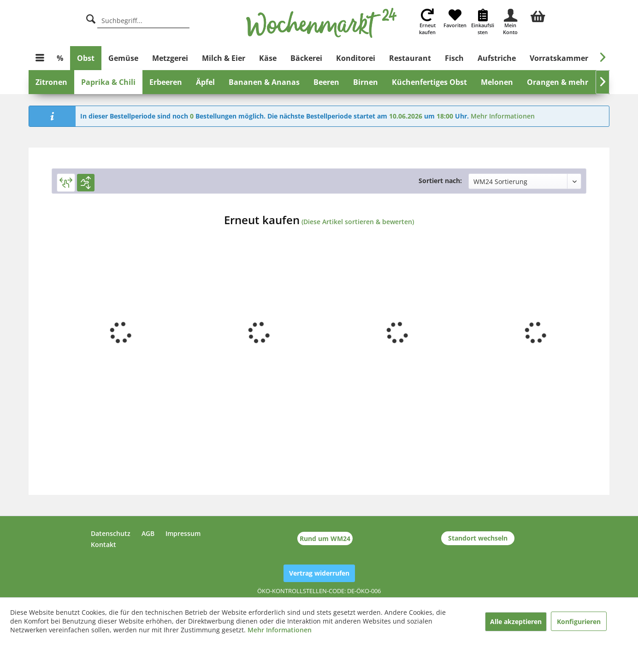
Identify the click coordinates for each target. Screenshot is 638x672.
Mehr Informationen (503, 116)
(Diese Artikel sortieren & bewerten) (358, 222)
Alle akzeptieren (516, 621)
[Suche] (91, 18)
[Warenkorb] (538, 15)
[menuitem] (538, 15)
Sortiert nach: (440, 181)
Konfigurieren (579, 621)
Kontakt (103, 544)
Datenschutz (111, 533)
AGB (148, 533)
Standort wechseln (478, 538)
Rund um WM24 (325, 538)
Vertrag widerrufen (319, 573)
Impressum (183, 533)
